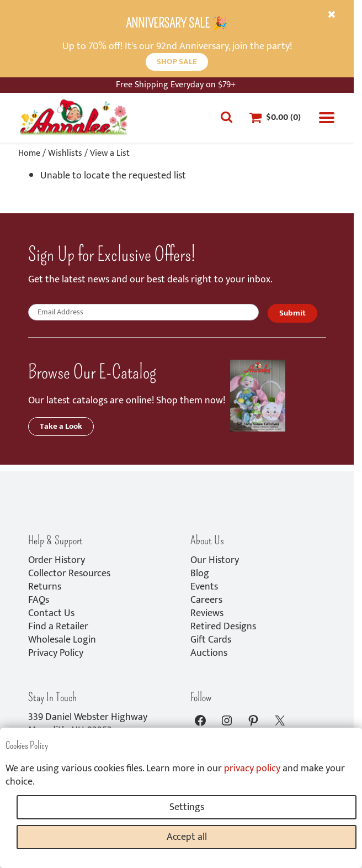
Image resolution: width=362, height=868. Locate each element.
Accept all (187, 837)
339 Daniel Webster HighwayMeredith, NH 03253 (88, 724)
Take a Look (61, 426)
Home (29, 153)
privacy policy (252, 769)
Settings (187, 807)
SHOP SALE (177, 62)
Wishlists (65, 153)
